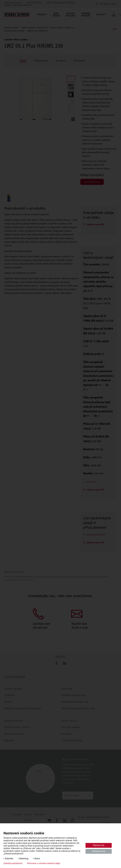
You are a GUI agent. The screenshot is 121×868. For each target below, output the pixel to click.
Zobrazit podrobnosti (13, 863)
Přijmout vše (99, 845)
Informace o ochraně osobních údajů (44, 863)
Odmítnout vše (99, 851)
